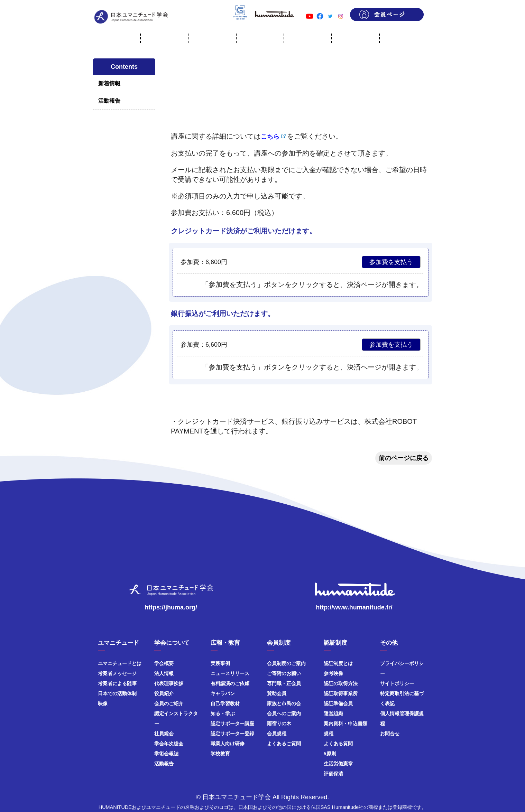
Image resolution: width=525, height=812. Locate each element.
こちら (270, 137)
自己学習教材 (225, 703)
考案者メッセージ (117, 673)
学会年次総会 (169, 744)
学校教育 (220, 754)
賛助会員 (277, 693)
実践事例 (220, 663)
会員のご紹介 (169, 703)
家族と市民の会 (284, 703)
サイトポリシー (397, 683)
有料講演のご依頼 (230, 683)
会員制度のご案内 (286, 663)
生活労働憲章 (338, 764)
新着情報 (109, 83)
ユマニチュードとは (120, 663)
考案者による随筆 (117, 683)
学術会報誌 (166, 754)
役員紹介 (164, 693)
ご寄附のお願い (284, 673)
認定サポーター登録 (232, 734)
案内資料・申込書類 (346, 724)
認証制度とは (338, 663)
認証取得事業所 (341, 693)
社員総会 (164, 734)
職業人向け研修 (228, 744)
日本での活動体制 (117, 693)
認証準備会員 (338, 703)
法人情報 (164, 673)
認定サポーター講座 (232, 724)
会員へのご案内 (284, 713)
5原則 (330, 754)
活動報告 (109, 101)
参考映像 (333, 673)
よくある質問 (338, 744)
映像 (103, 703)
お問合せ (390, 734)
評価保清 (333, 774)
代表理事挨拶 (169, 683)
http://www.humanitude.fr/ (354, 607)
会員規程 (277, 734)
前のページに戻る (404, 458)
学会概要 (164, 663)
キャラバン (223, 693)
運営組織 (333, 713)
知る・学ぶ (223, 713)
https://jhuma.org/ (171, 607)
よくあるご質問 (284, 744)
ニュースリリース (230, 673)
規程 (329, 734)
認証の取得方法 (341, 683)
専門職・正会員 (284, 683)
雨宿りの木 (279, 724)
